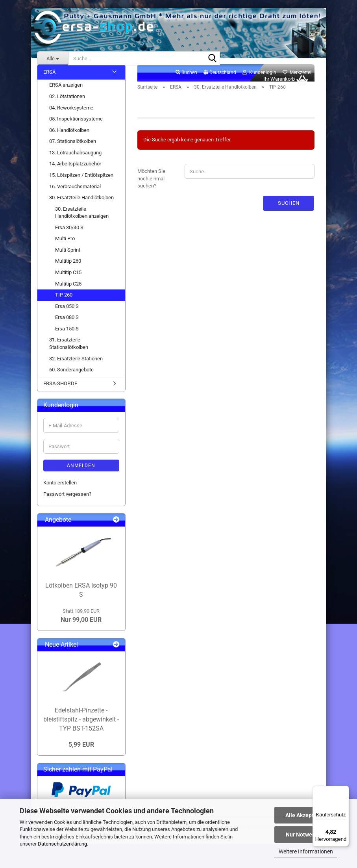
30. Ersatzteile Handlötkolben (81, 206)
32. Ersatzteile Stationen (76, 367)
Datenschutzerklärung (62, 844)
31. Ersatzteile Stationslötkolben (69, 352)
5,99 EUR (81, 753)
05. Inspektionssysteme (76, 127)
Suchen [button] (186, 81)
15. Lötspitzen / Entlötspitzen (81, 184)
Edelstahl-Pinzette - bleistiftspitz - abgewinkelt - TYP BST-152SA (81, 728)
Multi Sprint (68, 259)
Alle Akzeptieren (306, 815)
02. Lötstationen (67, 105)
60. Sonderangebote (71, 378)
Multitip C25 (68, 292)
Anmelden (81, 474)
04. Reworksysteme (71, 116)
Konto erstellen (60, 491)
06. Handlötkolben (69, 139)
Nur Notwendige (306, 835)
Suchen (289, 212)
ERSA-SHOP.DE (60, 392)
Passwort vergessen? (67, 503)
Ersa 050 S (67, 315)
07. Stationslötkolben (73, 150)
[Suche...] (53, 58)
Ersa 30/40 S (69, 236)
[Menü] (344, 790)
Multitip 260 (68, 270)
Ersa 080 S (67, 326)
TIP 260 (64, 303)
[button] (220, 82)
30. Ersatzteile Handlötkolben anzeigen (82, 221)
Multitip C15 (68, 281)
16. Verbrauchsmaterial (75, 195)
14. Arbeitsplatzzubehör (75, 173)
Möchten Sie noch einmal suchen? (151, 187)
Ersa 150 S (67, 337)
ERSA (49, 81)
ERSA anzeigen (66, 94)
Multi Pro (65, 247)
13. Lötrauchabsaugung (75, 161)
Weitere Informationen (306, 851)
